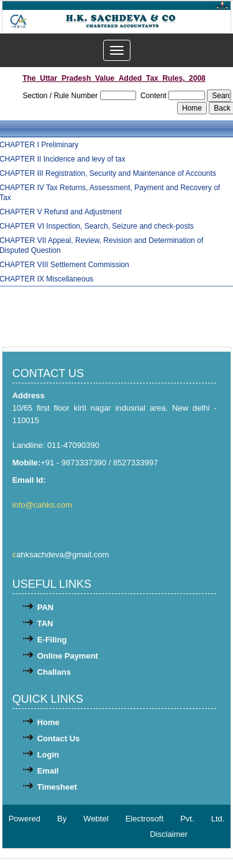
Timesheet (57, 787)
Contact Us (59, 738)
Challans (54, 672)
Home (48, 722)
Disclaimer (169, 834)
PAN (45, 607)
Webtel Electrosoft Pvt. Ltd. (154, 819)
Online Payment (68, 656)
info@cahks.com (43, 505)
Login (48, 755)
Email (48, 771)
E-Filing (52, 640)
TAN (45, 624)
